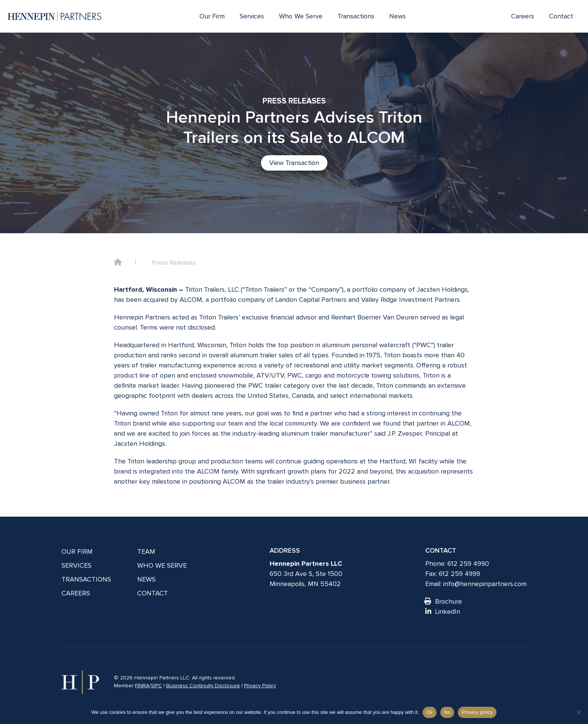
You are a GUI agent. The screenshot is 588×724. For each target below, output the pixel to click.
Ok (430, 712)
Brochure (444, 601)
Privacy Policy (260, 686)
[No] (579, 712)
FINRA (142, 686)
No (447, 712)
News (397, 16)
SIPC (156, 686)
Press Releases (173, 262)
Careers (523, 16)
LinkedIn (443, 612)
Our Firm (212, 16)
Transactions (356, 16)
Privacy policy (477, 712)
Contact (561, 16)
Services (252, 16)
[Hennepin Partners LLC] (54, 16)
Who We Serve (301, 16)
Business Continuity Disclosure (203, 686)
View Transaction (294, 163)
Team (146, 552)
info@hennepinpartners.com (485, 584)
